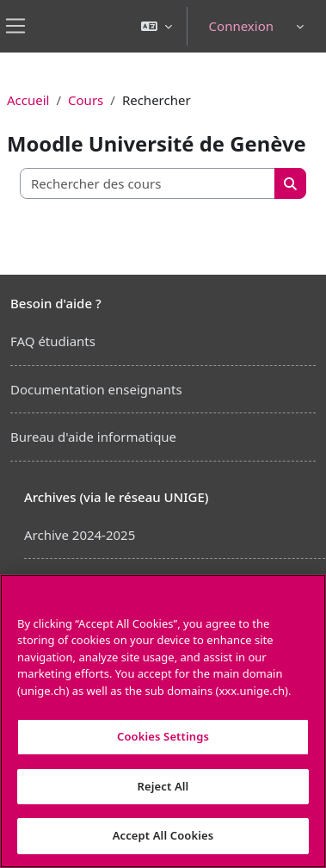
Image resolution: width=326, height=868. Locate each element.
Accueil (28, 100)
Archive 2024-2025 (80, 535)
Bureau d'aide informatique (93, 437)
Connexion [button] (241, 26)
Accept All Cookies (163, 835)
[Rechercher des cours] (148, 184)
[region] (163, 721)
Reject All (163, 786)
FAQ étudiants (53, 341)
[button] (157, 26)
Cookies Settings (163, 736)
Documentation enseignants (96, 389)
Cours (86, 100)
